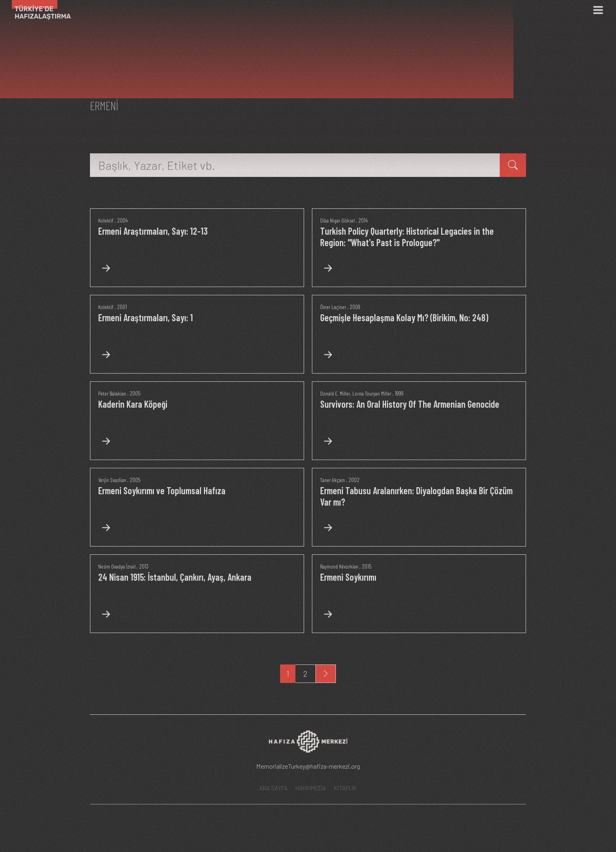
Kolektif (106, 220)
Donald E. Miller (336, 409)
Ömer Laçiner (334, 315)
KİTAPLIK (345, 820)
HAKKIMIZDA (311, 820)
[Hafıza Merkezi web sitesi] (308, 776)
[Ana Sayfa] (38, 10)
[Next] (326, 705)
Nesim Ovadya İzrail (118, 598)
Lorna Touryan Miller (376, 409)
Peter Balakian (113, 409)
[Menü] (598, 10)
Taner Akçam (334, 503)
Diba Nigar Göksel (338, 220)
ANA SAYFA (273, 820)
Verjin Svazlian (113, 503)
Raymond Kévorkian (341, 598)
